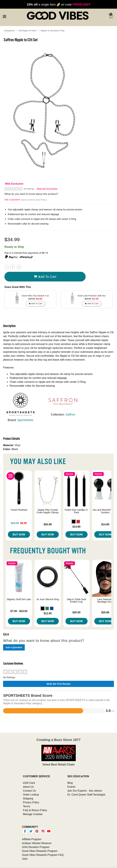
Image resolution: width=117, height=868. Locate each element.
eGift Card (29, 783)
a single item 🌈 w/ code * (59, 4)
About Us (28, 787)
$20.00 (76, 612)
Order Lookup (31, 795)
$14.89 (76, 527)
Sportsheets (25, 420)
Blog (70, 783)
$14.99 (105, 524)
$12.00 (48, 613)
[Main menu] (4, 16)
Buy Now (19, 534)
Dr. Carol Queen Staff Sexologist (86, 795)
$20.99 (48, 524)
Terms (27, 806)
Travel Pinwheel (19, 510)
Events (71, 787)
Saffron (70, 414)
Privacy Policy (31, 802)
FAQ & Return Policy (35, 810)
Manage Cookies (33, 814)
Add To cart (45, 277)
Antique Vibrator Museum (37, 843)
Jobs (25, 859)
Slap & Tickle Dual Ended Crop (76, 601)
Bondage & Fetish (28, 30)
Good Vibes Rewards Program (40, 851)
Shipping (28, 798)
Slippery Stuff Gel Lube (19, 599)
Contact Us (29, 791)
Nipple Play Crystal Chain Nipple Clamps (48, 511)
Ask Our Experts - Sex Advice (85, 791)
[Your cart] (110, 16)
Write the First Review (47, 189)
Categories (9, 30)
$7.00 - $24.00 (19, 611)
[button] (74, 522)
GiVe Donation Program (36, 847)
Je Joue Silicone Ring (48, 599)
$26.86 (105, 612)
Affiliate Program (32, 839)
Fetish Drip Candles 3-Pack (76, 511)
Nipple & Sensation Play (53, 30)
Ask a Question (12, 200)
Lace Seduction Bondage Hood (105, 601)
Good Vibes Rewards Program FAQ (43, 855)
